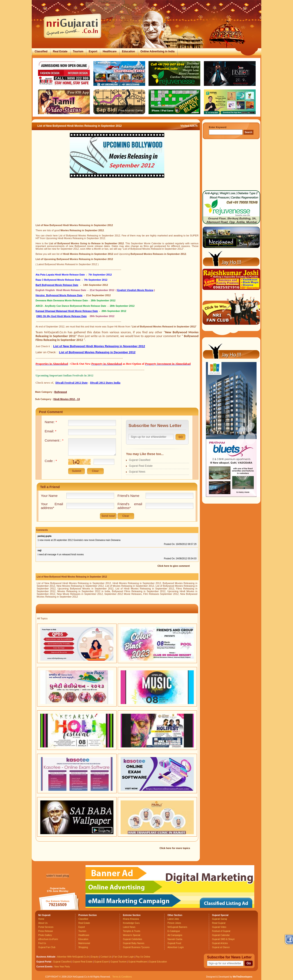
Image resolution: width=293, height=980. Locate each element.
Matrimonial (84, 943)
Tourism (78, 51)
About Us (43, 923)
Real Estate (60, 51)
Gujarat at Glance (221, 947)
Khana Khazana (131, 919)
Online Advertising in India (158, 51)
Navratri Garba (175, 939)
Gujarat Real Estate (141, 466)
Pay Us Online (143, 957)
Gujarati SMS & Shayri (223, 939)
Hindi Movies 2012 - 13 (66, 399)
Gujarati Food (174, 943)
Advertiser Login (176, 947)
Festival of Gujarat (221, 931)
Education (128, 51)
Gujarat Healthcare (138, 962)
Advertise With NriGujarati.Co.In (73, 957)
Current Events (45, 967)
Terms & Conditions (122, 977)
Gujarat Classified (140, 460)
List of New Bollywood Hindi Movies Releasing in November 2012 (99, 346)
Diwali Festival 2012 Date (71, 383)
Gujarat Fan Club (47, 947)
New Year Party (62, 967)
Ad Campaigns (175, 935)
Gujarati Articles (220, 943)
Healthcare (109, 51)
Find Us (42, 943)
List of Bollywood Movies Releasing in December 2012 (97, 352)
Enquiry (95, 957)
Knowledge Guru (131, 923)
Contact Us (106, 957)
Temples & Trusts (132, 931)
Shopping (83, 947)
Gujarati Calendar (221, 935)
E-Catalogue (174, 931)
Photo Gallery (45, 935)
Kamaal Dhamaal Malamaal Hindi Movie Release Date (67, 311)
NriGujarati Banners (177, 927)
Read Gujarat (219, 923)
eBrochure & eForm (48, 939)
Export (93, 51)
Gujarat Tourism (118, 962)
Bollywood (61, 392)
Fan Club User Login (124, 957)
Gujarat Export (101, 962)
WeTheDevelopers (242, 977)
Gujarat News (137, 472)
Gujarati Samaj (219, 919)
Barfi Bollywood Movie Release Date (57, 285)
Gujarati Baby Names (134, 943)
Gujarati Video (219, 927)
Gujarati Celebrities (132, 939)
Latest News (129, 927)
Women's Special (132, 935)
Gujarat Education (158, 962)
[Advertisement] (117, 206)
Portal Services (46, 927)
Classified (41, 51)
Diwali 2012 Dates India (105, 383)
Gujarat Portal (44, 962)
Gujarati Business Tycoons (136, 947)
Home (41, 919)
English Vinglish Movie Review (135, 290)
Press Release (46, 931)
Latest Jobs (173, 919)
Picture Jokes (174, 923)
